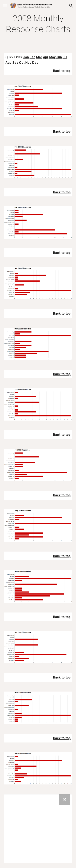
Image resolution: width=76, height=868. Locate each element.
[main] (38, 24)
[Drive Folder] (38, 829)
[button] (5, 6)
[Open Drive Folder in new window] (64, 800)
